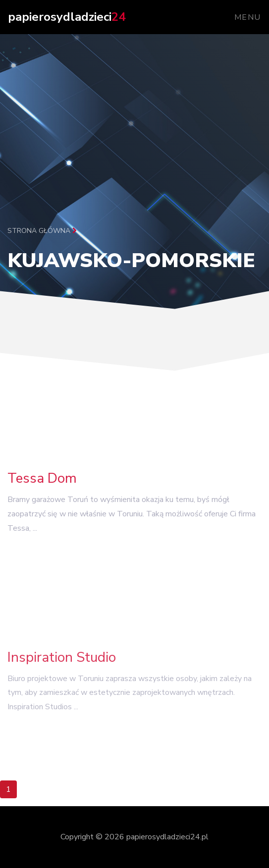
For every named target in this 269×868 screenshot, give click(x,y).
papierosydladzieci (67, 17)
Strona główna (42, 231)
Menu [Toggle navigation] (248, 17)
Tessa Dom (42, 483)
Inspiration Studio (62, 664)
